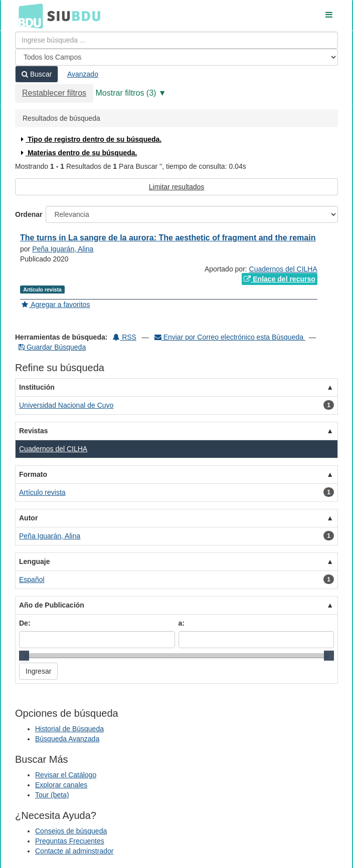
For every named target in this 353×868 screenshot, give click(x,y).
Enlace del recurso (279, 279)
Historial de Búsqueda (69, 729)
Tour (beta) (52, 795)
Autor (28, 518)
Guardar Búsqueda (52, 347)
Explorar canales (61, 785)
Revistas (34, 431)
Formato (33, 474)
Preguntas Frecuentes (70, 841)
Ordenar (29, 214)
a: (182, 623)
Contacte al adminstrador (74, 851)
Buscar (37, 74)
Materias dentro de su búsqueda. (78, 153)
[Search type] (176, 57)
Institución (37, 387)
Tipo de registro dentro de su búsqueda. (90, 139)
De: (25, 623)
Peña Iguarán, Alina (63, 249)
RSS (125, 337)
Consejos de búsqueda (71, 831)
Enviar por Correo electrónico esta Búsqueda (230, 337)
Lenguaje (34, 561)
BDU (28, 16)
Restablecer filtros (54, 93)
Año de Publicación (52, 605)
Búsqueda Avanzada (67, 739)
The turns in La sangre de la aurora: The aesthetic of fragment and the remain (168, 238)
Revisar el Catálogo (66, 775)
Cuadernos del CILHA (283, 269)
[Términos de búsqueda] (176, 40)
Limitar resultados (177, 187)
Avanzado (83, 74)
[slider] (24, 656)
